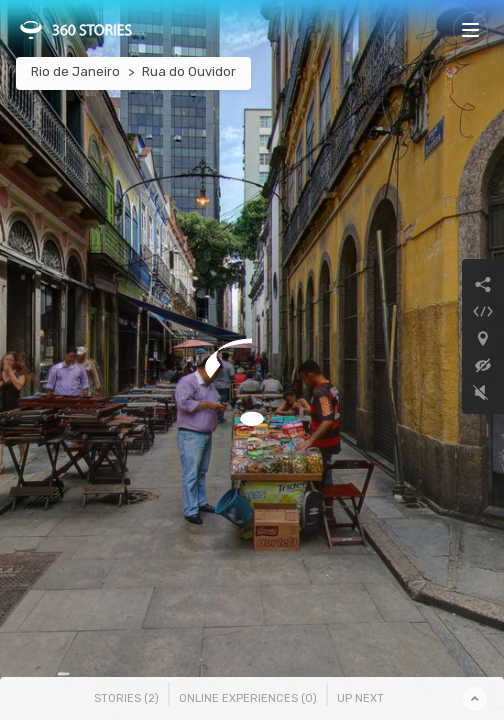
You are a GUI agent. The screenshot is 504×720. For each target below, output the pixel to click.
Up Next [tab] (360, 698)
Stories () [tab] (126, 698)
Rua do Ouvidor (189, 71)
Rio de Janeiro (75, 71)
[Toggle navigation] (470, 29)
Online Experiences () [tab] (248, 698)
